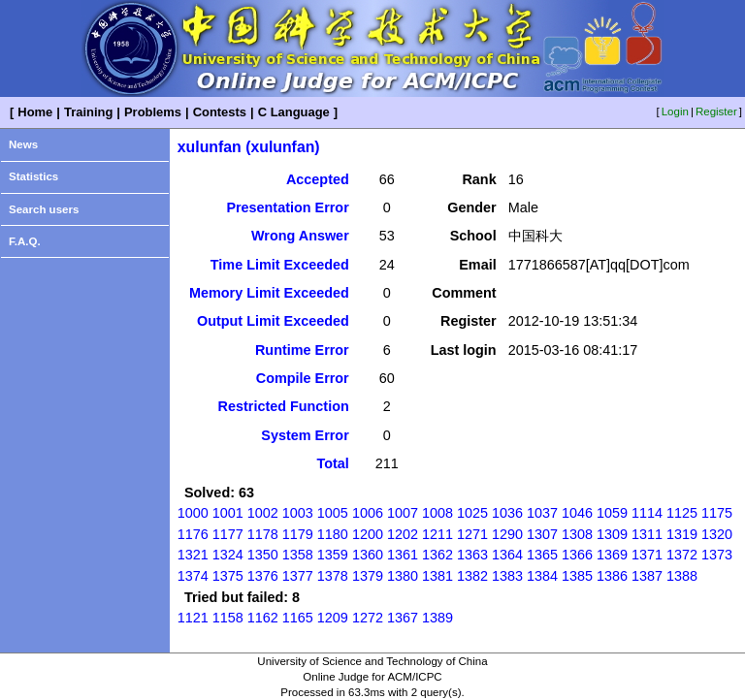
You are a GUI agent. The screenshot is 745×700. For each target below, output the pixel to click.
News (23, 144)
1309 (612, 534)
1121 (193, 618)
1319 (682, 534)
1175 (717, 513)
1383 (507, 576)
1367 (403, 618)
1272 (368, 618)
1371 (647, 555)
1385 (577, 576)
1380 (403, 576)
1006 (368, 513)
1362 (437, 555)
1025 (472, 513)
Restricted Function (284, 406)
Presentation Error (287, 207)
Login (675, 111)
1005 (333, 513)
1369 (612, 555)
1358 (298, 555)
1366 (577, 555)
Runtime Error (302, 350)
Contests (220, 112)
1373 (717, 555)
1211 (437, 534)
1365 (542, 555)
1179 (298, 534)
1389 (437, 618)
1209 (333, 618)
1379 (368, 576)
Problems (153, 112)
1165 (298, 618)
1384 (542, 576)
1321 (193, 555)
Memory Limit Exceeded (269, 293)
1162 (263, 618)
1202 (403, 534)
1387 (647, 576)
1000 (193, 513)
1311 (647, 534)
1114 (647, 513)
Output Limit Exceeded (273, 321)
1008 (437, 513)
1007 (403, 513)
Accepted (318, 179)
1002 (263, 513)
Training (88, 112)
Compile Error (303, 378)
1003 (298, 513)
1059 (612, 513)
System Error (305, 435)
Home (35, 112)
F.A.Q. (25, 241)
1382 (472, 576)
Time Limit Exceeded (280, 265)
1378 (333, 576)
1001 (228, 513)
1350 (263, 555)
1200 (368, 534)
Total (332, 463)
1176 (193, 534)
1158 (228, 618)
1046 (577, 513)
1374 (193, 576)
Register (716, 111)
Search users (44, 209)
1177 (228, 534)
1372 (682, 555)
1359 (333, 555)
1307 (542, 534)
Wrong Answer (300, 236)
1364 (507, 555)
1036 (507, 513)
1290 (507, 534)
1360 (368, 555)
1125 (682, 513)
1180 (333, 534)
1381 (437, 576)
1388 (682, 576)
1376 (263, 576)
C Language (294, 112)
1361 (403, 555)
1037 (542, 513)
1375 (228, 576)
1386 (612, 576)
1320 (717, 534)
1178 (263, 534)
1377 (298, 576)
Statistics (33, 176)
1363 (472, 555)
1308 (577, 534)
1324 (228, 555)
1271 (472, 534)
